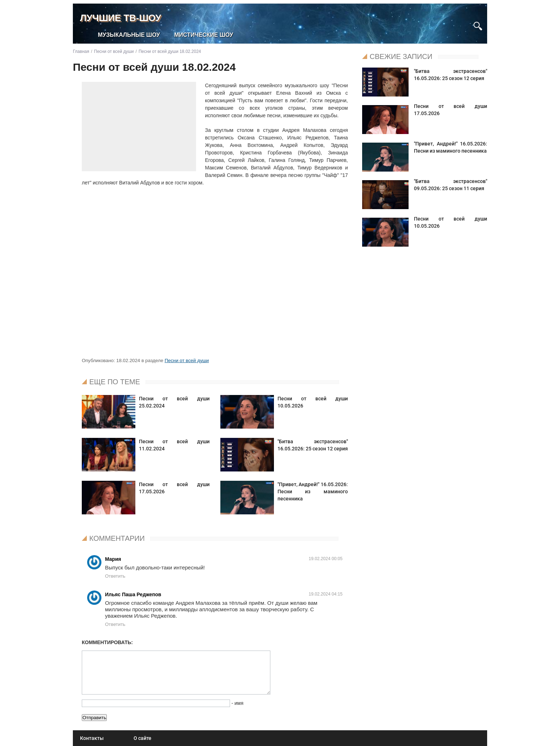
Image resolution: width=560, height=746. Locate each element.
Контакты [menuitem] (92, 738)
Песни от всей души (187, 360)
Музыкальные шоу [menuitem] (129, 35)
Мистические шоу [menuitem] (204, 35)
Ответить (115, 576)
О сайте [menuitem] (142, 738)
